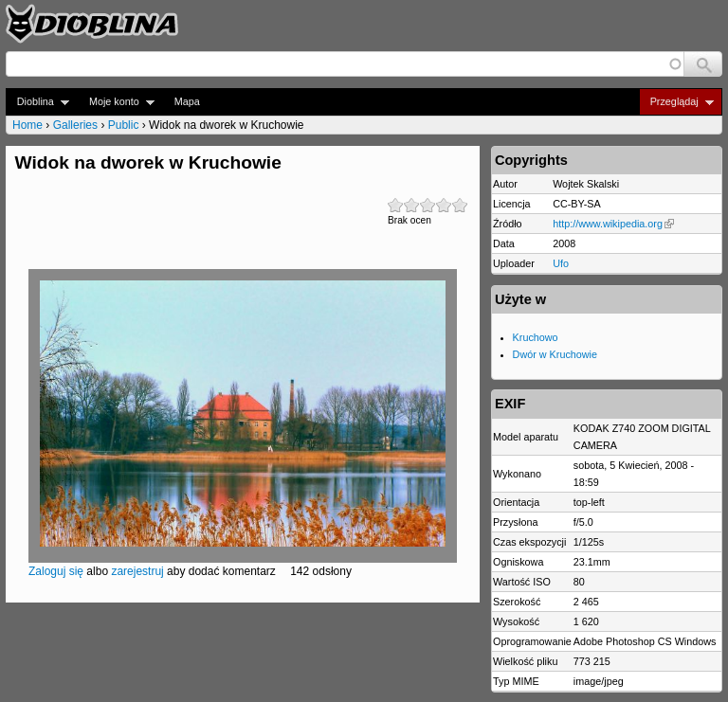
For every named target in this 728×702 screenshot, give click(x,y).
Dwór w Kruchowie (555, 354)
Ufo (561, 263)
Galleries (75, 125)
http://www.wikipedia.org (613, 224)
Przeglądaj (676, 102)
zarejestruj (137, 571)
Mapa (187, 101)
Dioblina (37, 102)
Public (124, 125)
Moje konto (116, 102)
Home (27, 125)
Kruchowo (536, 337)
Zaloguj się (56, 571)
